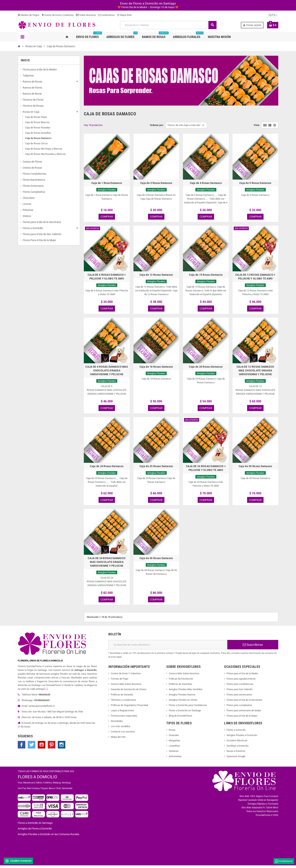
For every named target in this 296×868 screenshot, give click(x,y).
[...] (46, 692)
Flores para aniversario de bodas (244, 713)
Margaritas (175, 743)
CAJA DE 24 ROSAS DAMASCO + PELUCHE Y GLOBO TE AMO (206, 470)
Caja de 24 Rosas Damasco (107, 468)
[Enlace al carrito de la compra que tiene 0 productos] (273, 25)
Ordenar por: (157, 125)
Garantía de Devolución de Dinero (129, 692)
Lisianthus (174, 748)
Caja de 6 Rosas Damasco (206, 183)
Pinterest (52, 747)
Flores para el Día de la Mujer (242, 718)
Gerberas (174, 754)
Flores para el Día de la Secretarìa (244, 703)
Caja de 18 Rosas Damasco (156, 368)
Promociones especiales (124, 718)
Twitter (32, 747)
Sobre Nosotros (86, 15)
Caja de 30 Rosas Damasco (255, 468)
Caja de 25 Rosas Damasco (156, 468)
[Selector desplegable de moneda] (273, 15)
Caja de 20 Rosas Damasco (206, 368)
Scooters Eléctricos (237, 743)
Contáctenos (106, 15)
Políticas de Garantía (122, 697)
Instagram (62, 747)
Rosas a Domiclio (236, 754)
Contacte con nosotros (123, 734)
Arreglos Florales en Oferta (183, 703)
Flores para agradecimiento (241, 681)
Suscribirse (253, 647)
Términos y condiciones (123, 703)
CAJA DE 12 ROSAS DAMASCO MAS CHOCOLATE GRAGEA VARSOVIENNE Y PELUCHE (255, 372)
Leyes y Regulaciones (122, 713)
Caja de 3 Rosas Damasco (156, 183)
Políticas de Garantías (180, 687)
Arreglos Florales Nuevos (182, 697)
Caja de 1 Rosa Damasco (107, 183)
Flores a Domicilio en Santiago (185, 713)
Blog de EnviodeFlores (180, 718)
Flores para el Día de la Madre (242, 676)
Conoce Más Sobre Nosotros (126, 687)
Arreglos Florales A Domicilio (242, 738)
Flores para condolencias (240, 687)
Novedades (117, 724)
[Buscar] (168, 25)
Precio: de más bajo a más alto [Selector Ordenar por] (184, 125)
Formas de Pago (119, 681)
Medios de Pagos (29, 15)
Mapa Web (124, 15)
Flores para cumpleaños (239, 708)
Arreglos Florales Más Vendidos (186, 692)
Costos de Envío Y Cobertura (126, 676)
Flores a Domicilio (236, 733)
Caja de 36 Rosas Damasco (156, 560)
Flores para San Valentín (239, 692)
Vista (257, 125)
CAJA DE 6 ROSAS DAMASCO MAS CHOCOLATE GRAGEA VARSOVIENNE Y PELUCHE (107, 372)
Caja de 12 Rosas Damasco (156, 275)
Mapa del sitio (118, 740)
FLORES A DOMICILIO (37, 780)
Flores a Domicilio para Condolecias (188, 708)
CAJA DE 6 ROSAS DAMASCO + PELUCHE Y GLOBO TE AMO (107, 277)
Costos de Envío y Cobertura (58, 15)
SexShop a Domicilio (237, 748)
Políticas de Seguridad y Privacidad (129, 708)
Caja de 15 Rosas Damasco (206, 275)
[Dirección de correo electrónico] (168, 647)
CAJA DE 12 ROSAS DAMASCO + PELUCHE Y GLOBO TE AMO (255, 277)
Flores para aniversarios (239, 697)
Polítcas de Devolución (181, 681)
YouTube (42, 747)
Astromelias (175, 759)
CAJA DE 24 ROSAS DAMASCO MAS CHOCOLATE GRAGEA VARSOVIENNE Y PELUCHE (107, 564)
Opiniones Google (236, 759)
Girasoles (174, 738)
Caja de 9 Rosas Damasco (255, 183)
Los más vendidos (121, 729)
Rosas (172, 733)
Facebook (22, 747)
